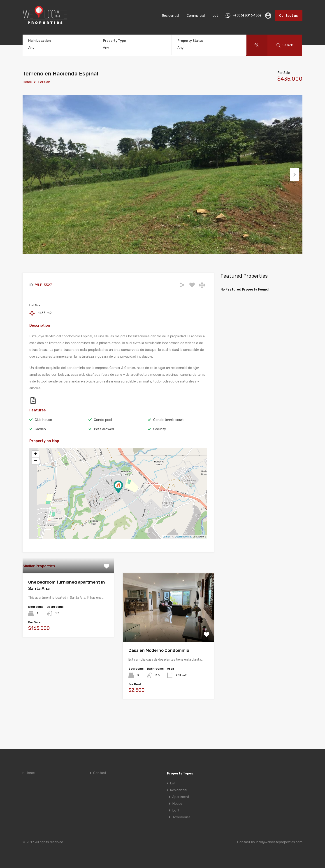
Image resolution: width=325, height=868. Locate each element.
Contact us (289, 16)
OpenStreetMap (183, 559)
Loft (176, 810)
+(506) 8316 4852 (247, 16)
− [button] (36, 484)
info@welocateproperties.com (279, 842)
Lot (215, 16)
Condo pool (103, 442)
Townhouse (181, 817)
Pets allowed (104, 452)
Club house (43, 442)
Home (27, 82)
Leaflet (166, 559)
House (177, 804)
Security (160, 452)
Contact (100, 773)
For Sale (44, 82)
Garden (40, 452)
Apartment (181, 797)
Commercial (196, 16)
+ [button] (36, 477)
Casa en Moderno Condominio (159, 673)
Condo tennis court (168, 442)
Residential (170, 16)
